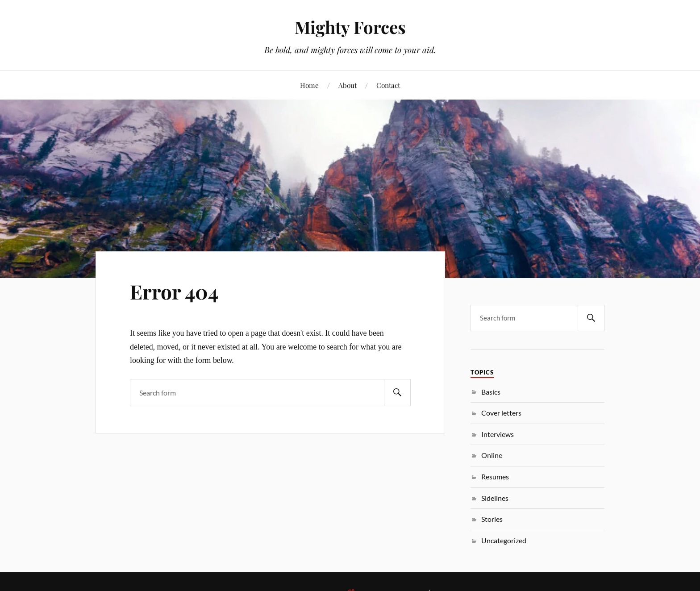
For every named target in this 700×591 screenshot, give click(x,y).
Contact (388, 85)
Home (309, 85)
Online (492, 455)
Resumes (495, 477)
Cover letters (501, 413)
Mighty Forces (350, 27)
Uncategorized (504, 540)
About (348, 85)
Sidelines (495, 498)
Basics (491, 392)
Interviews (498, 434)
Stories (492, 519)
